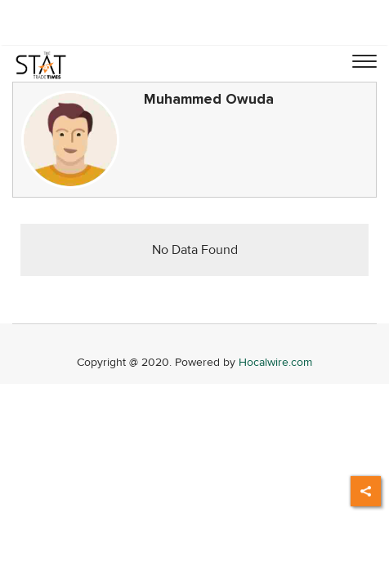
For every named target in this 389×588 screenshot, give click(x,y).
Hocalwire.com (275, 362)
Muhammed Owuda (209, 99)
